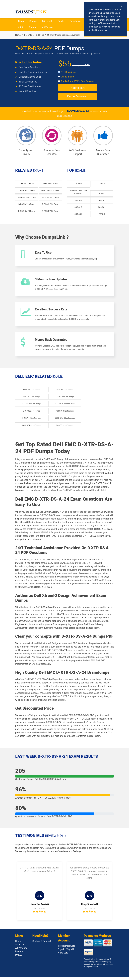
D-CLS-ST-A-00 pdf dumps (32, 429)
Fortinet (33, 28)
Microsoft (47, 21)
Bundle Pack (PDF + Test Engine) (76, 81)
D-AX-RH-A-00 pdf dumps (32, 407)
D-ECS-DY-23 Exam (27, 204)
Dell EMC (28, 35)
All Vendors (48, 28)
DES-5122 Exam (27, 184)
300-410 (78, 207)
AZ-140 (102, 200)
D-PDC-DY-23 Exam (27, 211)
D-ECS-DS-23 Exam (50, 197)
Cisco (21, 21)
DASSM (102, 184)
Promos (19, 955)
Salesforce (75, 21)
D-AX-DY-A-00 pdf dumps (65, 400)
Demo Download (78, 97)
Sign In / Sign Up (67, 953)
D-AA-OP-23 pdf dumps (31, 393)
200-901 (102, 207)
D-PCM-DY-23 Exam (27, 197)
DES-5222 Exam (50, 184)
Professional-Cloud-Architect (78, 192)
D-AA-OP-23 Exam (27, 191)
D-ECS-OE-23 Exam (51, 204)
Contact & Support (42, 945)
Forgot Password (67, 950)
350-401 (78, 214)
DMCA (18, 959)
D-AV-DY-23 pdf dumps (65, 393)
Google (33, 21)
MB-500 (78, 200)
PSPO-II (102, 214)
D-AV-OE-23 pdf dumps (31, 400)
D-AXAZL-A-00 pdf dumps (65, 407)
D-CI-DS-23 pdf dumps (31, 414)
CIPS (21, 28)
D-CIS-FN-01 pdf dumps (65, 414)
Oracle (61, 21)
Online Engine (66, 77)
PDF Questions (67, 72)
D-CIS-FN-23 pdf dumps (31, 421)
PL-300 (102, 194)
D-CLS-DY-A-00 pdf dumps (65, 421)
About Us (20, 949)
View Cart (63, 957)
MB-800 (78, 184)
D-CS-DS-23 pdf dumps (65, 429)
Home (18, 35)
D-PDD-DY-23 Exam (50, 211)
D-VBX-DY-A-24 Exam (51, 191)
